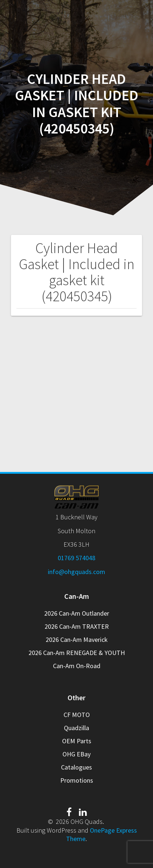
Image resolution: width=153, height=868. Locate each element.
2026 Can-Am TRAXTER (77, 626)
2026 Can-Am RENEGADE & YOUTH (77, 653)
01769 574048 (76, 558)
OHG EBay (76, 754)
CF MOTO (77, 715)
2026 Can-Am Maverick (77, 640)
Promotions (77, 780)
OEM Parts (77, 741)
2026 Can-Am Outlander (77, 613)
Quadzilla (76, 728)
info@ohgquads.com (76, 572)
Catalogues (76, 767)
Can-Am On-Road (77, 666)
